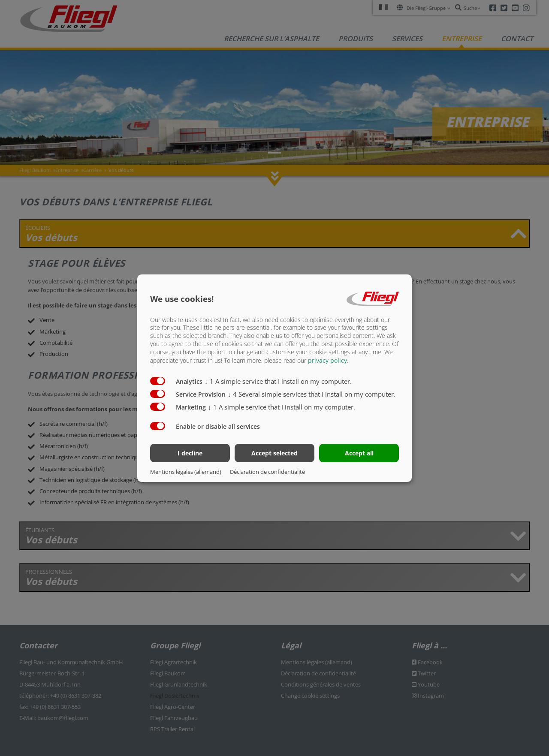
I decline (190, 453)
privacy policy (327, 360)
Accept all (359, 453)
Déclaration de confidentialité (267, 472)
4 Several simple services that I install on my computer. (312, 394)
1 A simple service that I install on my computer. (278, 381)
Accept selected (274, 453)
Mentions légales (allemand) (186, 472)
